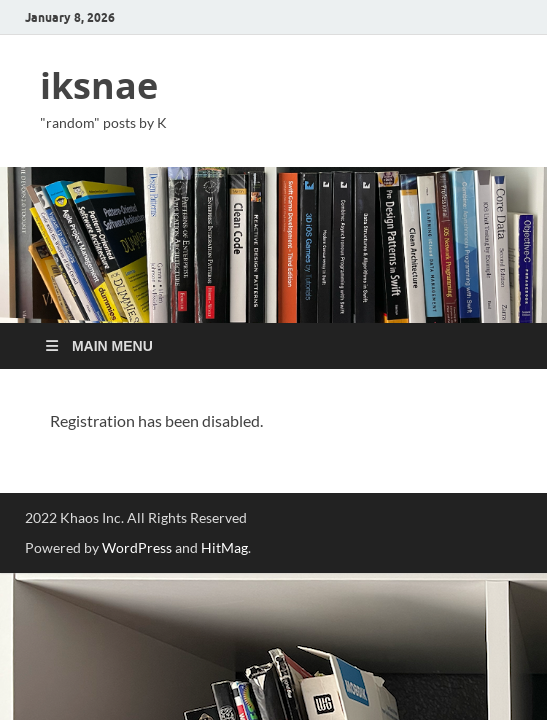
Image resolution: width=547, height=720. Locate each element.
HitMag (224, 547)
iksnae (99, 85)
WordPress (137, 547)
